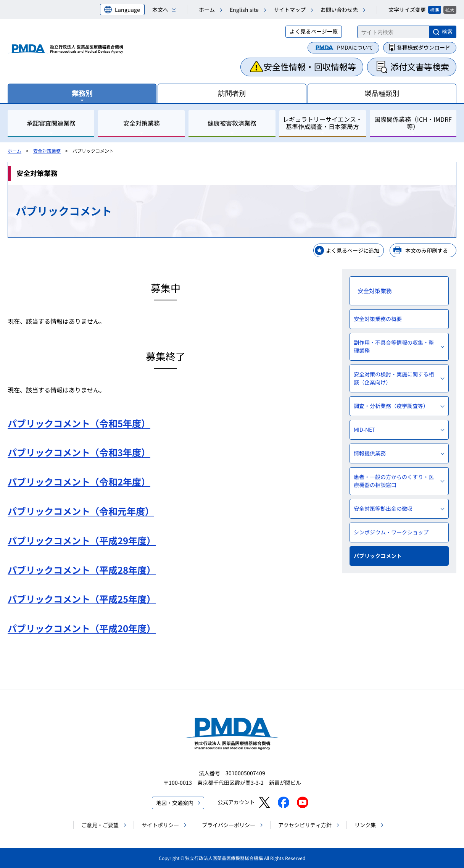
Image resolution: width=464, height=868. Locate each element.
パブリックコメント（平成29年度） (82, 540)
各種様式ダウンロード (424, 47)
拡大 (450, 10)
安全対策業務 (47, 151)
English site (244, 10)
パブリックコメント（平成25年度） (82, 599)
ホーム (207, 10)
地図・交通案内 (175, 803)
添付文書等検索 (420, 66)
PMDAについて (355, 47)
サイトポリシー (160, 825)
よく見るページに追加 (353, 250)
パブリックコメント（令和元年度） (81, 511)
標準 (435, 10)
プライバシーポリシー (229, 825)
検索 (447, 32)
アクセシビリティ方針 (305, 825)
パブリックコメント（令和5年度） (79, 423)
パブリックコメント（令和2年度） (79, 482)
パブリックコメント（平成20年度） (82, 628)
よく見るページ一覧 (314, 31)
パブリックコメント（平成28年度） (82, 570)
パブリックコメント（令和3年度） (79, 452)
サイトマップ (290, 10)
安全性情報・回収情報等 (310, 66)
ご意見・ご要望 (100, 825)
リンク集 (365, 825)
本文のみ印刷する (427, 250)
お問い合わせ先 (339, 10)
